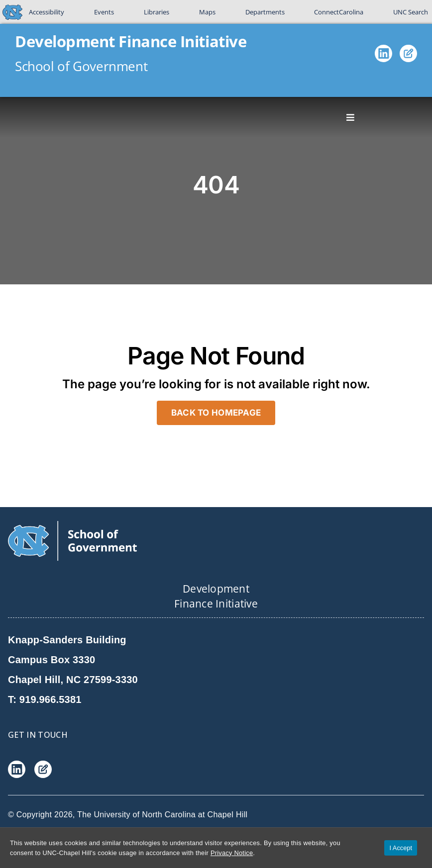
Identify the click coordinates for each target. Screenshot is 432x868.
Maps (207, 12)
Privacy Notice (232, 853)
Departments (265, 12)
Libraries (157, 12)
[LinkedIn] (383, 56)
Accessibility (47, 12)
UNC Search (411, 12)
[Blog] (408, 56)
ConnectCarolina (339, 12)
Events (104, 12)
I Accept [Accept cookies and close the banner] (401, 848)
